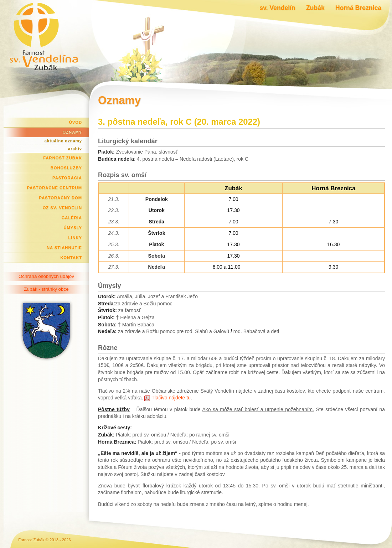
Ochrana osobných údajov (46, 276)
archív (75, 149)
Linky (75, 238)
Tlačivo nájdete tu (171, 398)
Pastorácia (67, 178)
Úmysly (73, 228)
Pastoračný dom (61, 198)
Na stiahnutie (64, 248)
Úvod (76, 122)
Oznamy (72, 132)
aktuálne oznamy (63, 141)
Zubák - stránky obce (46, 289)
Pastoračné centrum (55, 188)
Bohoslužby (66, 168)
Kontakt (71, 258)
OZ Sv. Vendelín (62, 208)
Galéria (72, 218)
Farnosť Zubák (63, 158)
